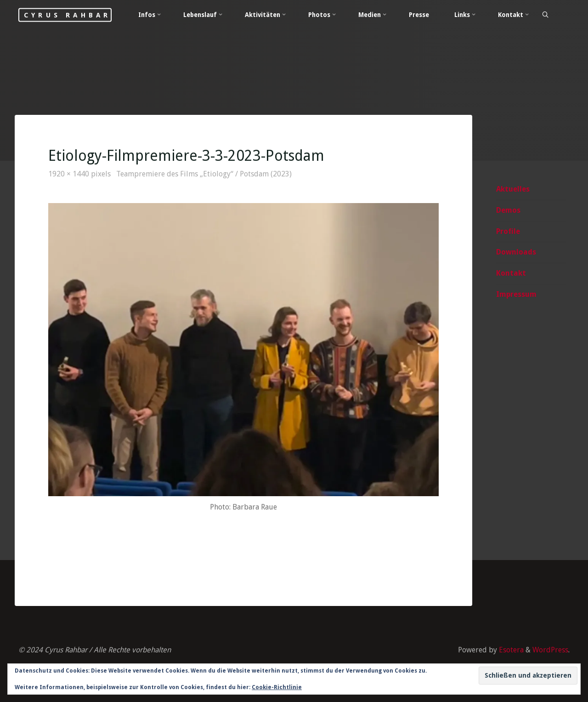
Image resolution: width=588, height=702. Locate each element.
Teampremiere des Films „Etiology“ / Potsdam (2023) (204, 174)
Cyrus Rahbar (67, 15)
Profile (508, 231)
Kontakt (511, 273)
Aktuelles (513, 189)
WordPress (550, 650)
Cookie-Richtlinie (277, 687)
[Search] (545, 15)
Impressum (516, 294)
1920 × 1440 (70, 174)
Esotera (510, 650)
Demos (508, 210)
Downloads (516, 252)
